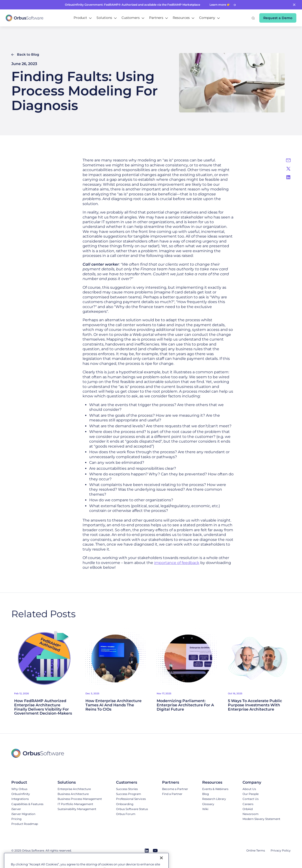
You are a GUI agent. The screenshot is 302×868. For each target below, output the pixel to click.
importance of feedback (177, 563)
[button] (83, 18)
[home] (25, 18)
